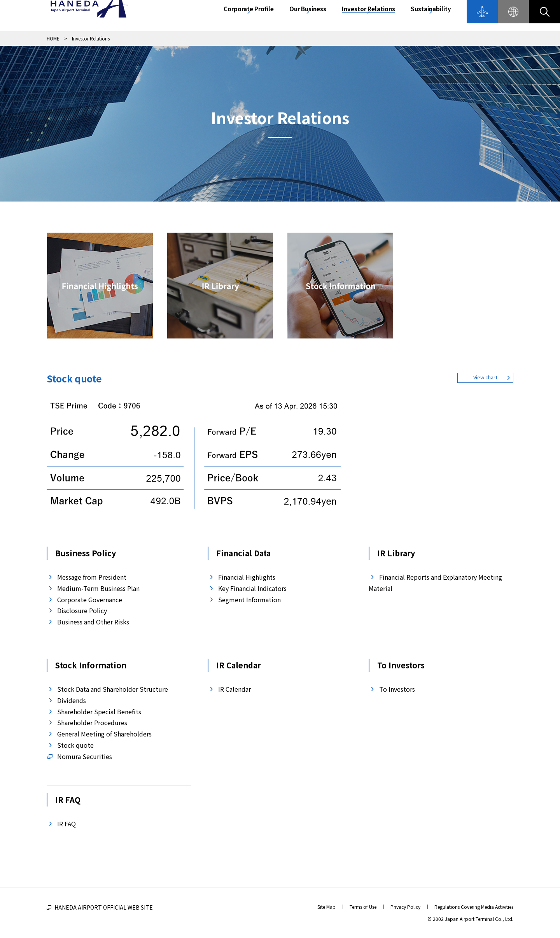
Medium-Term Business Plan (98, 588)
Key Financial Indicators (252, 588)
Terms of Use (363, 907)
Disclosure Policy (82, 610)
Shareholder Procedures (92, 722)
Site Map (326, 907)
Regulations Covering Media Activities (474, 907)
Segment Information (249, 600)
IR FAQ (66, 824)
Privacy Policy (405, 907)
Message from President (92, 577)
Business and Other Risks (93, 622)
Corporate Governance (90, 600)
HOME (53, 38)
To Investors (397, 689)
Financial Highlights (247, 577)
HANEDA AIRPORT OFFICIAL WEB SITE (104, 907)
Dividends (72, 700)
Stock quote (75, 745)
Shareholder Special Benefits (99, 712)
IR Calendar (234, 689)
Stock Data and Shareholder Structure (113, 689)
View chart (485, 380)
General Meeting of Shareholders (104, 734)
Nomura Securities (85, 756)
